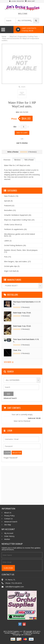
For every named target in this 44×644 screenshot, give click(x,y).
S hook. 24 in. (17, 350)
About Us (8, 513)
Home (4, 36)
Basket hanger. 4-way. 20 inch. (22, 313)
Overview (7, 160)
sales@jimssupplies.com (15, 587)
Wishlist (7, 539)
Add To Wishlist (22, 143)
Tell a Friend (29, 160)
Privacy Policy (9, 516)
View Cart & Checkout (22, 421)
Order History (9, 536)
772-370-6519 (16, 583)
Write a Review (13, 152)
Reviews (17, 160)
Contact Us (8, 519)
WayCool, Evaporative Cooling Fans (24, 36)
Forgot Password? (11, 458)
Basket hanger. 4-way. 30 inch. (22, 326)
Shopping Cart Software (22, 635)
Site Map (8, 525)
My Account (9, 533)
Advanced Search (10, 398)
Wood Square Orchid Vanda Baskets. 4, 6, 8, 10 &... (27, 303)
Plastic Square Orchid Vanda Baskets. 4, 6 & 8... (26, 340)
